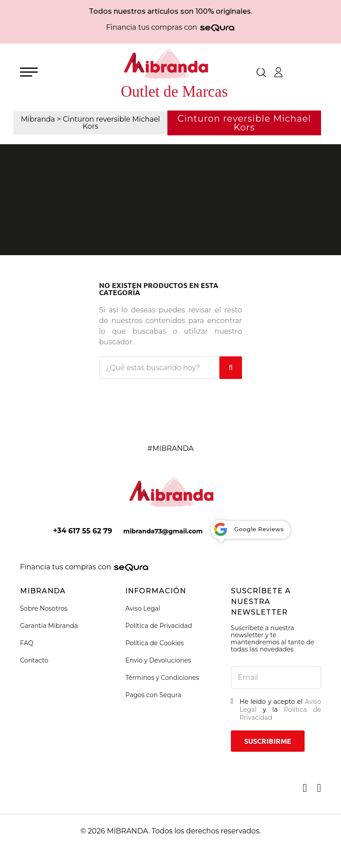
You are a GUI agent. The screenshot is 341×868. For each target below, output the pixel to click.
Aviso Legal (143, 608)
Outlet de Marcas (174, 92)
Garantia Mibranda (49, 626)
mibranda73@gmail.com (163, 531)
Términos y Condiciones (162, 678)
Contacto (34, 660)
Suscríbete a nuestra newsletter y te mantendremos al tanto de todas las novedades (273, 639)
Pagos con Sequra (153, 695)
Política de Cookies (155, 643)
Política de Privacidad (159, 626)
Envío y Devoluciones (158, 660)
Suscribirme (268, 741)
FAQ (27, 643)
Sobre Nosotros (44, 608)
